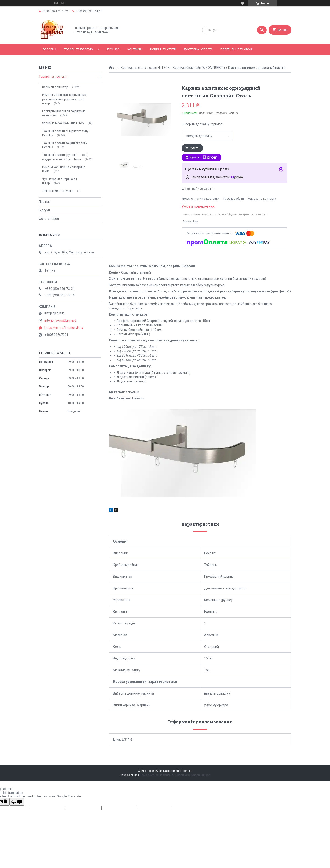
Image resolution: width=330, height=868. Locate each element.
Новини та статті (163, 49)
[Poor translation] (17, 802)
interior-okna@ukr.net (60, 321)
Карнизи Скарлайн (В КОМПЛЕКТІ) (199, 68)
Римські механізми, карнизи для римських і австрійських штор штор (64, 99)
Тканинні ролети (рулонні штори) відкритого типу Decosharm (65, 157)
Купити (195, 148)
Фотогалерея (49, 219)
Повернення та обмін (237, 49)
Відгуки (44, 210)
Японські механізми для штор (63, 123)
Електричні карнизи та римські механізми (64, 113)
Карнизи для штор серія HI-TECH (145, 68)
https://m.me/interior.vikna (64, 328)
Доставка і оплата (198, 49)
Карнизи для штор (55, 87)
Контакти (135, 49)
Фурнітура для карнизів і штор (59, 181)
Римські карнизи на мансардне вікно (64, 169)
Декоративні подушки (58, 191)
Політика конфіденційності (193, 775)
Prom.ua (187, 771)
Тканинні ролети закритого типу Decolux (65, 145)
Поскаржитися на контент (156, 775)
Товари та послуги (79, 49)
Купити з (204, 157)
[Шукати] (262, 30)
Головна (49, 49)
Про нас (113, 49)
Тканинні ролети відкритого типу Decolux (65, 133)
